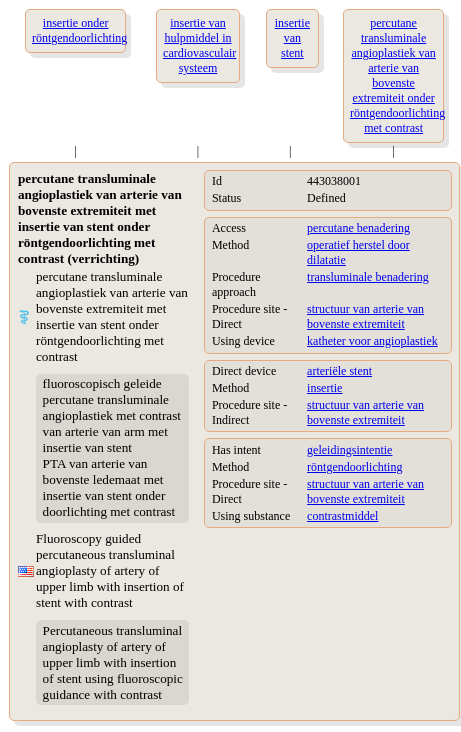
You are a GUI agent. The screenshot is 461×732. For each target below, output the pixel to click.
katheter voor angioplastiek (372, 341)
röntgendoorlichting (354, 467)
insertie (324, 388)
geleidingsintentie (349, 450)
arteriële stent (339, 371)
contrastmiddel (342, 516)
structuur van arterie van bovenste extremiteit (365, 316)
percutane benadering (358, 228)
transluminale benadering (368, 277)
